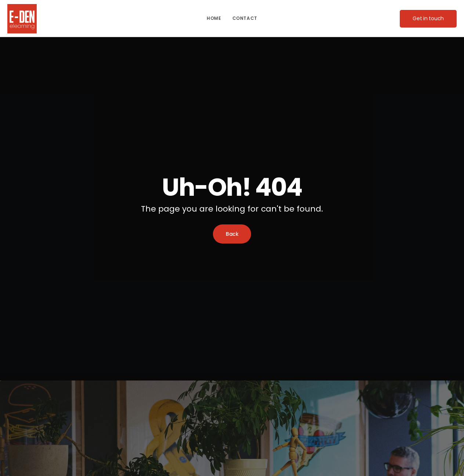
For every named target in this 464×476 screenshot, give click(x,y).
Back (232, 234)
